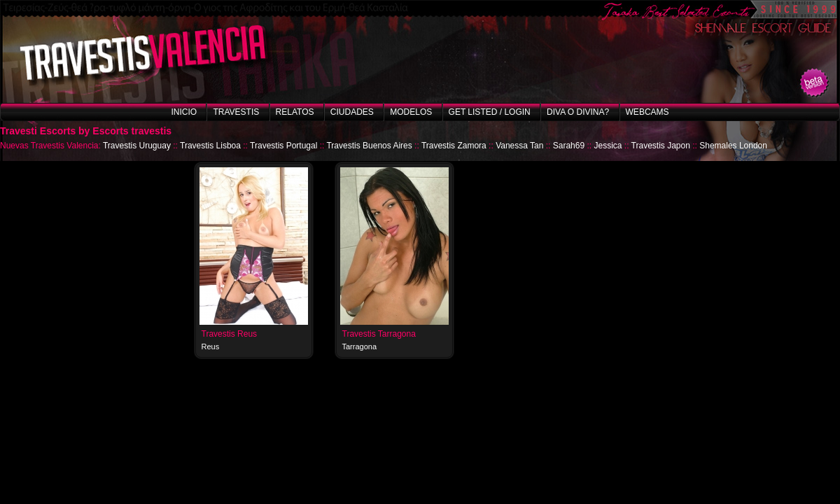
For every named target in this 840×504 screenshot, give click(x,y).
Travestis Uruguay (137, 146)
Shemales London (733, 146)
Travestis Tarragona (379, 334)
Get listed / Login (490, 112)
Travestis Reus (230, 334)
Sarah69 (569, 146)
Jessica (608, 146)
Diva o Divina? (578, 112)
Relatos (295, 112)
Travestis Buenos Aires (369, 146)
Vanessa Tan (519, 146)
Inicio (184, 112)
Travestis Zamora (454, 146)
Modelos (411, 112)
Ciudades (352, 112)
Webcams (647, 112)
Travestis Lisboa (210, 146)
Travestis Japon (661, 146)
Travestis (236, 112)
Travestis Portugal (283, 146)
